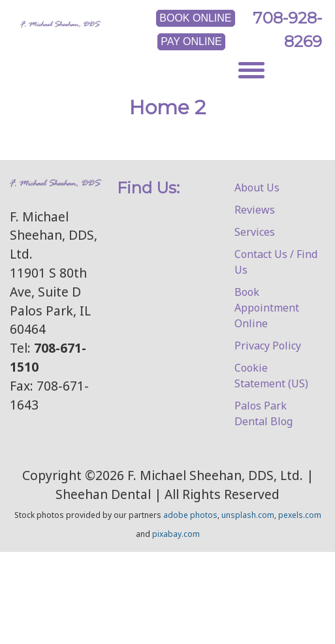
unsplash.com (248, 515)
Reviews (255, 210)
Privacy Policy (268, 346)
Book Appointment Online (267, 308)
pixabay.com (176, 534)
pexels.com (300, 515)
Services (255, 232)
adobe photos (190, 515)
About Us (257, 187)
